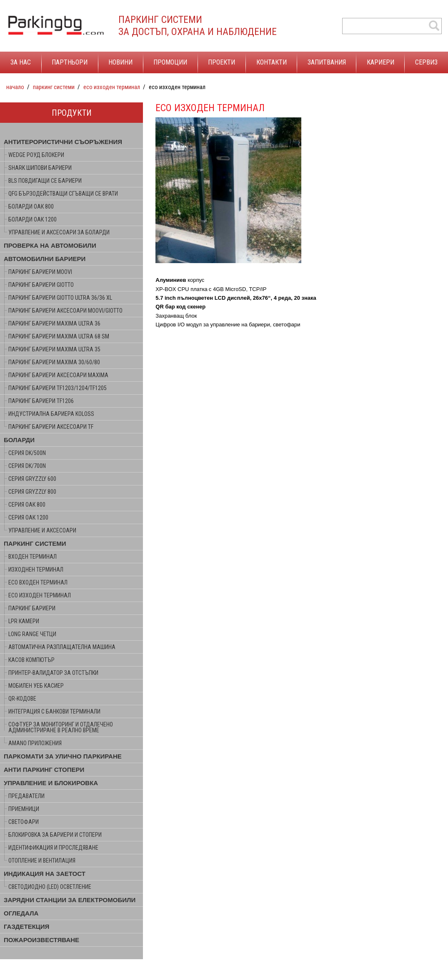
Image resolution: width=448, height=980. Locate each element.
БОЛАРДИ (19, 440)
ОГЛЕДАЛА (21, 913)
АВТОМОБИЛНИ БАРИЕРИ (45, 259)
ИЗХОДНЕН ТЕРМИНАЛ (36, 570)
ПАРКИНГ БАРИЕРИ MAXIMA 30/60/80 (54, 362)
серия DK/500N (27, 453)
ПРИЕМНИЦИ (24, 809)
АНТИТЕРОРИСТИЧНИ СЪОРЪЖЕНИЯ (63, 142)
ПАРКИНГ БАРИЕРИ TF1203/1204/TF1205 (58, 388)
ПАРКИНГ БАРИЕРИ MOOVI (40, 272)
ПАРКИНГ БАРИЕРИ (32, 608)
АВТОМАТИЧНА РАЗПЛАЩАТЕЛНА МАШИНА (62, 647)
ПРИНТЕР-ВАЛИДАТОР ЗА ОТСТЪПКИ (53, 673)
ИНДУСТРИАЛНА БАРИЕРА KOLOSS (51, 414)
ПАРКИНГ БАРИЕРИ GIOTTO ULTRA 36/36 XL (60, 298)
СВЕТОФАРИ (24, 822)
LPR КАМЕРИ (24, 621)
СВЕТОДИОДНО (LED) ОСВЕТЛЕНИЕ (50, 887)
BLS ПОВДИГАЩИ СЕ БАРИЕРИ (45, 181)
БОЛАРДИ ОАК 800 (31, 206)
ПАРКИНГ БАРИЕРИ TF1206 (41, 401)
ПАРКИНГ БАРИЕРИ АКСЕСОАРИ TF (51, 427)
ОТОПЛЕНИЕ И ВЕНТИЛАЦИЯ (42, 861)
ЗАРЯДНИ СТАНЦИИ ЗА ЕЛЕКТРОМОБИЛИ (70, 900)
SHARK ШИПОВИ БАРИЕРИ (40, 168)
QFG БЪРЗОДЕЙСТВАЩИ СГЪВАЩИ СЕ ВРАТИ (63, 194)
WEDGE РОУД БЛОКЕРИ (36, 155)
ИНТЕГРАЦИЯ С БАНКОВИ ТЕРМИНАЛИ (54, 711)
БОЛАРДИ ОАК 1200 (33, 219)
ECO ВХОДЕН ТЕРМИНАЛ (38, 582)
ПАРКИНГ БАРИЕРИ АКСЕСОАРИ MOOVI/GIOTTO (65, 311)
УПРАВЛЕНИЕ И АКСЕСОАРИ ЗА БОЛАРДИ (59, 232)
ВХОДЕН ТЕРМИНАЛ (33, 557)
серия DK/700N (27, 466)
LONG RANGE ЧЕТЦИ (32, 634)
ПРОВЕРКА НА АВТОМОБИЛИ (50, 245)
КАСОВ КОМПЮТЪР (31, 660)
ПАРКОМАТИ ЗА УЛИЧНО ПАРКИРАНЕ (63, 756)
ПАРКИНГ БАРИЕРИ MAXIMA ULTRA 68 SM (59, 336)
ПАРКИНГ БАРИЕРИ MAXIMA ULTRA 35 (54, 349)
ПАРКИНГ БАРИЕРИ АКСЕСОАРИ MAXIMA (58, 375)
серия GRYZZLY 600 (32, 479)
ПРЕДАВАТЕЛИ (26, 796)
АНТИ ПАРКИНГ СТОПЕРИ (44, 770)
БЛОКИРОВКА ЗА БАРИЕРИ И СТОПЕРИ (55, 835)
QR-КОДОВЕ (22, 699)
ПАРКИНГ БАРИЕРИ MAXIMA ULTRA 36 (54, 323)
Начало (15, 87)
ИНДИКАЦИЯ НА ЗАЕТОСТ (45, 874)
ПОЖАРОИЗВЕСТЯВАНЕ (41, 940)
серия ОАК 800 (27, 505)
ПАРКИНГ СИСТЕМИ (54, 87)
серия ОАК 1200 (28, 517)
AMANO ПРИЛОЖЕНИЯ (35, 743)
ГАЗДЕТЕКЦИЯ (26, 927)
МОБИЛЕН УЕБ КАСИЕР (36, 686)
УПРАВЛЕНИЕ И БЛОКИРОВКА (51, 783)
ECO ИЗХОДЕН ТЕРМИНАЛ (112, 87)
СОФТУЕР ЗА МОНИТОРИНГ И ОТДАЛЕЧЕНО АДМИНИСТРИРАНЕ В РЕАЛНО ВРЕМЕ (61, 727)
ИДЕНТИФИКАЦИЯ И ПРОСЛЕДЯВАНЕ (53, 848)
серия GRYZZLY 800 (32, 492)
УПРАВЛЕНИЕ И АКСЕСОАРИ (42, 530)
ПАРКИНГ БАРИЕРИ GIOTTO (41, 285)
